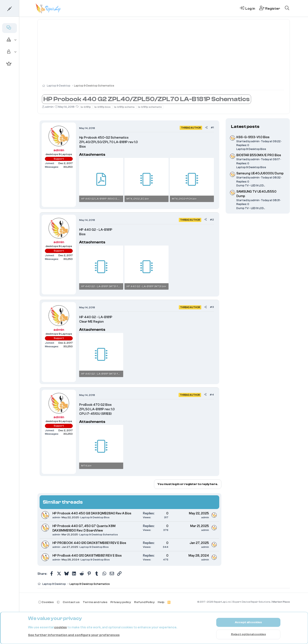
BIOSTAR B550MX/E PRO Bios (259, 155)
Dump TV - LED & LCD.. (251, 185)
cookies (60, 627)
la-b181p (86, 107)
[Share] (206, 128)
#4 (212, 395)
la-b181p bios (102, 107)
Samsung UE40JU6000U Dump (260, 173)
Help (161, 602)
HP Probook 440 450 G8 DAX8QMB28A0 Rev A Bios (92, 513)
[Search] (287, 8)
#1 (212, 127)
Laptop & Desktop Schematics (99, 535)
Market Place (281, 602)
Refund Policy (144, 602)
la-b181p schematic (150, 107)
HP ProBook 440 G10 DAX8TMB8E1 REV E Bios (87, 556)
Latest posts (245, 127)
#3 (212, 307)
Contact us (71, 602)
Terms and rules (95, 602)
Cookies (46, 602)
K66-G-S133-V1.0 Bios (253, 137)
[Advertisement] (164, 54)
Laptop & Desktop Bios (95, 517)
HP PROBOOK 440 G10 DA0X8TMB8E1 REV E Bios (89, 543)
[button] (16, 40)
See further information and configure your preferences (74, 635)
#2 (212, 220)
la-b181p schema (124, 107)
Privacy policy (121, 602)
